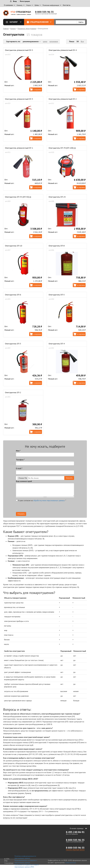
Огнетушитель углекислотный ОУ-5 (19, 50)
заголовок (54, 41)
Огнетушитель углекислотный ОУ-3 (19, 99)
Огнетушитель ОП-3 (13, 344)
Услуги (29, 5)
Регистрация (25, 1)
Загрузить (69, 478)
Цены (37, 5)
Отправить (21, 514)
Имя (18, 451)
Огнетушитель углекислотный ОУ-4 (63, 50)
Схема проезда (71, 863)
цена (45, 41)
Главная (6, 29)
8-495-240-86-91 (75, 832)
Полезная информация (51, 5)
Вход (15, 1)
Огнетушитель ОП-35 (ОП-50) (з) (18, 197)
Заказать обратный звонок (75, 850)
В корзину (37, 89)
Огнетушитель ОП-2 (13, 392)
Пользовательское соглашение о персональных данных (26, 862)
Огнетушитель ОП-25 (57, 197)
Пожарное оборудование (27, 29)
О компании (8, 5)
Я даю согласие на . (41, 500)
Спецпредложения (41, 22)
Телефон (20, 460)
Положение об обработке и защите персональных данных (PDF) (27, 866)
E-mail (19, 468)
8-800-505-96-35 (44, 12)
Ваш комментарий (24, 481)
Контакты (67, 5)
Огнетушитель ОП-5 (57, 295)
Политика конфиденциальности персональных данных (25, 857)
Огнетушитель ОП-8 (57, 246)
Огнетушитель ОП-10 (14, 246)
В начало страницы (77, 828)
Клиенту (20, 5)
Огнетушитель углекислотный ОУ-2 (63, 99)
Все (82, 41)
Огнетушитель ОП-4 (57, 344)
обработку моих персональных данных (49, 500)
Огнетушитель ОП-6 (13, 295)
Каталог (14, 22)
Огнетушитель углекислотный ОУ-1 (19, 148)
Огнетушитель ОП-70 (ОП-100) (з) (62, 148)
